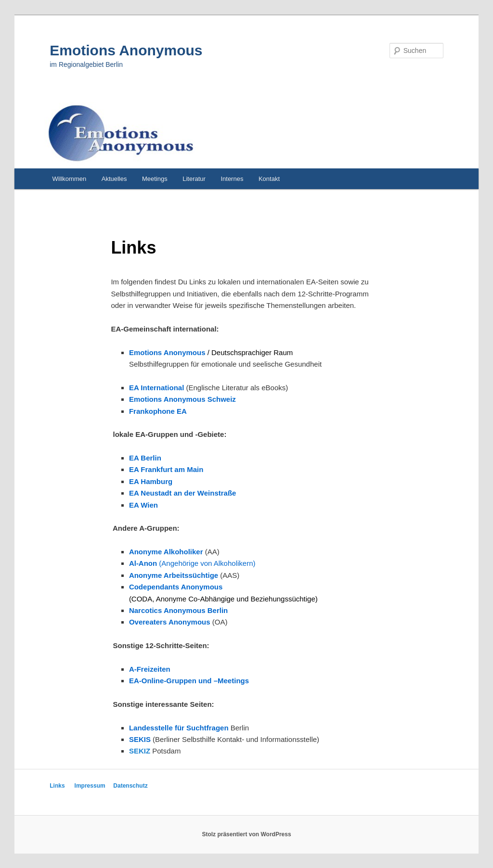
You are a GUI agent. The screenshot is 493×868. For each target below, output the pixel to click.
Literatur (194, 179)
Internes (232, 179)
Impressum (90, 786)
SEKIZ (140, 751)
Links (57, 786)
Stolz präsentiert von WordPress (246, 834)
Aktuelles (114, 179)
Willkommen (69, 179)
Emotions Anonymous (126, 50)
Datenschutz (130, 786)
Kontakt (269, 179)
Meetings (155, 179)
